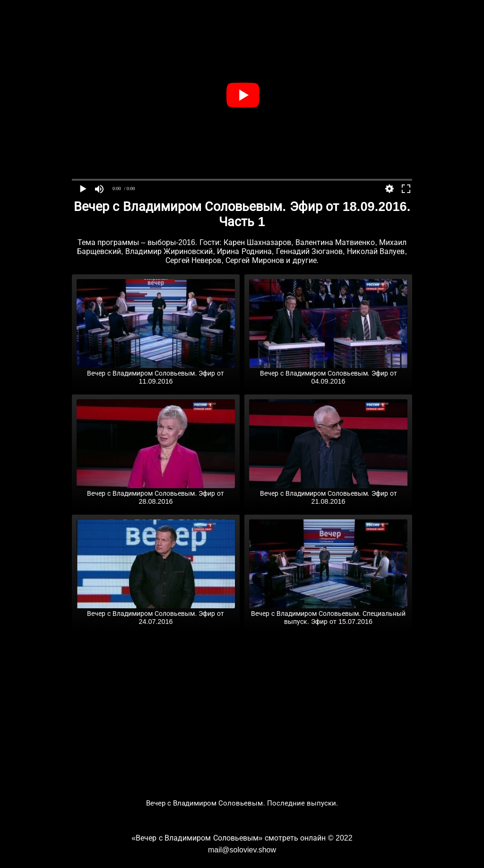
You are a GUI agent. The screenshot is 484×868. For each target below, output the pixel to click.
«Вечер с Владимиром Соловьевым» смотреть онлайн (229, 838)
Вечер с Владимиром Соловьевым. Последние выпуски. (242, 803)
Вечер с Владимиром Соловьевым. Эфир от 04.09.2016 (328, 373)
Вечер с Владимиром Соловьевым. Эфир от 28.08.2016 (156, 494)
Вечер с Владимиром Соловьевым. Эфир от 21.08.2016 (328, 494)
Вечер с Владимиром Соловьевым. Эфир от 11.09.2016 (156, 373)
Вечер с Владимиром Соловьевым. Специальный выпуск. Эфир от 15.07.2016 (328, 614)
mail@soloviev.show (242, 850)
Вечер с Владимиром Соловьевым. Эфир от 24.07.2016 (156, 614)
